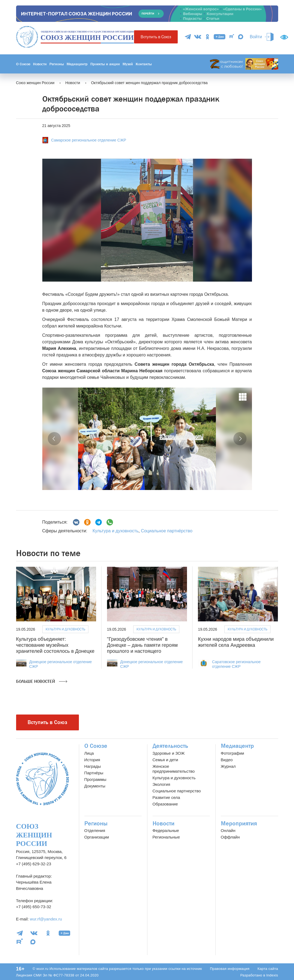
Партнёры (94, 773)
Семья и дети (165, 760)
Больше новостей (42, 681)
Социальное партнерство (177, 791)
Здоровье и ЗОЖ (169, 753)
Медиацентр (77, 64)
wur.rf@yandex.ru (46, 919)
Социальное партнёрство (167, 531)
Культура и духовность (115, 531)
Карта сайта (268, 969)
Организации (97, 837)
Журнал (228, 766)
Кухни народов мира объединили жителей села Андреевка (236, 642)
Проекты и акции (105, 64)
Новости (40, 64)
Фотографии (233, 753)
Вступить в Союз (156, 37)
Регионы (57, 64)
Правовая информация (230, 969)
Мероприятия (239, 823)
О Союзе (23, 64)
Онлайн (228, 830)
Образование (165, 804)
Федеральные (166, 830)
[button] (54, 439)
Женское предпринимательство (174, 769)
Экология (161, 784)
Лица (89, 753)
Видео (227, 760)
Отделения (95, 830)
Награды (93, 766)
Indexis (272, 975)
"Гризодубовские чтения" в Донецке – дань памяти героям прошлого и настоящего (142, 645)
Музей (128, 64)
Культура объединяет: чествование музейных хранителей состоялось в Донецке (55, 645)
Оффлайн (230, 837)
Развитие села (166, 797)
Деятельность (170, 746)
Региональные (166, 837)
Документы (95, 786)
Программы (95, 779)
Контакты (144, 64)
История (92, 760)
